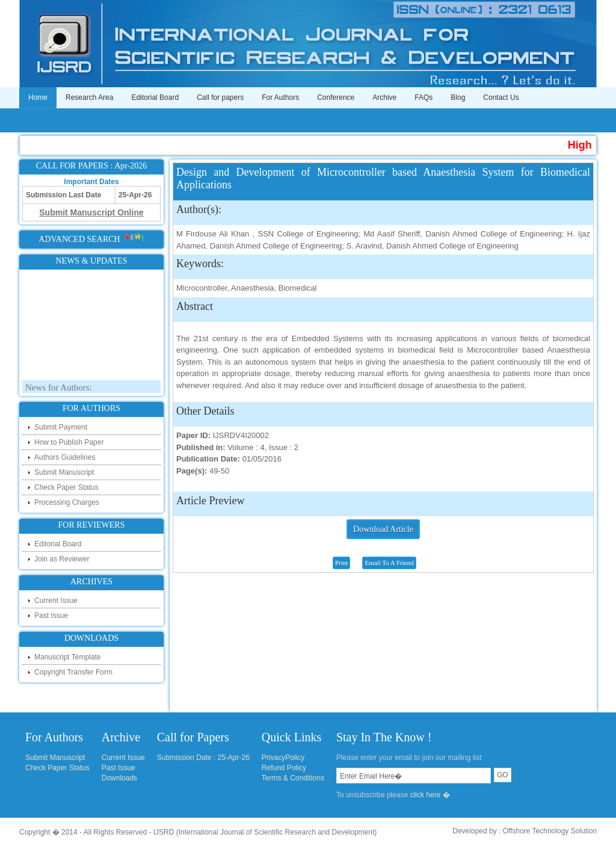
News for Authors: (59, 389)
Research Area (89, 97)
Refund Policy (284, 768)
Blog (458, 97)
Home (38, 97)
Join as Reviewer (62, 559)
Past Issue (51, 616)
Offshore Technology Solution (550, 831)
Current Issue (56, 601)
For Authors (280, 97)
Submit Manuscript (64, 472)
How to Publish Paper (69, 442)
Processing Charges (67, 502)
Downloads (119, 778)
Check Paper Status (66, 487)
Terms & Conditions (293, 778)
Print (341, 563)
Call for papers (220, 97)
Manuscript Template (68, 657)
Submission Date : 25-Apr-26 (203, 758)
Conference (336, 97)
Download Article (383, 529)
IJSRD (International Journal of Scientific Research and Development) (265, 832)
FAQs (423, 97)
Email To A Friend (389, 563)
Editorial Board (155, 97)
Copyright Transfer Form (73, 672)
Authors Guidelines (65, 457)
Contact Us (501, 97)
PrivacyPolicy (283, 758)
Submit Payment (61, 427)
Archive (384, 97)
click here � (430, 795)
